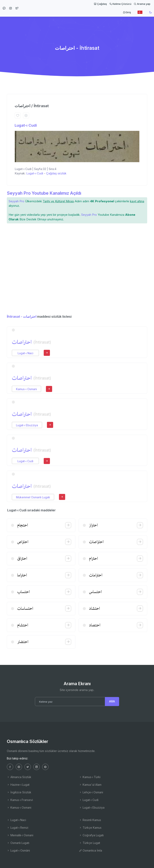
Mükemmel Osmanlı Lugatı (33, 497)
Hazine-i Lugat (18, 785)
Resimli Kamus (90, 820)
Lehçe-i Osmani (91, 792)
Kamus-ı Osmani (26, 389)
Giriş (127, 12)
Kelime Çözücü (120, 4)
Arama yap (142, 4)
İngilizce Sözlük (19, 792)
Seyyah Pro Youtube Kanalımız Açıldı (44, 193)
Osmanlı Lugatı (18, 843)
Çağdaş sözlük (56, 173)
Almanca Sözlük (19, 777)
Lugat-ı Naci (25, 353)
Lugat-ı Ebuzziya (27, 425)
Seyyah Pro (16, 201)
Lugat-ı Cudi (26, 125)
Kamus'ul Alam (90, 785)
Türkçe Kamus (90, 828)
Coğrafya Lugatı (91, 835)
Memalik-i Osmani (20, 835)
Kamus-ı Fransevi (20, 800)
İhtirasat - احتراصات (22, 316)
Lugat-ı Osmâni (18, 850)
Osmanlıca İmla (91, 850)
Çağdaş (100, 4)
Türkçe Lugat (90, 843)
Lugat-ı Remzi (18, 828)
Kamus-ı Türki (90, 777)
